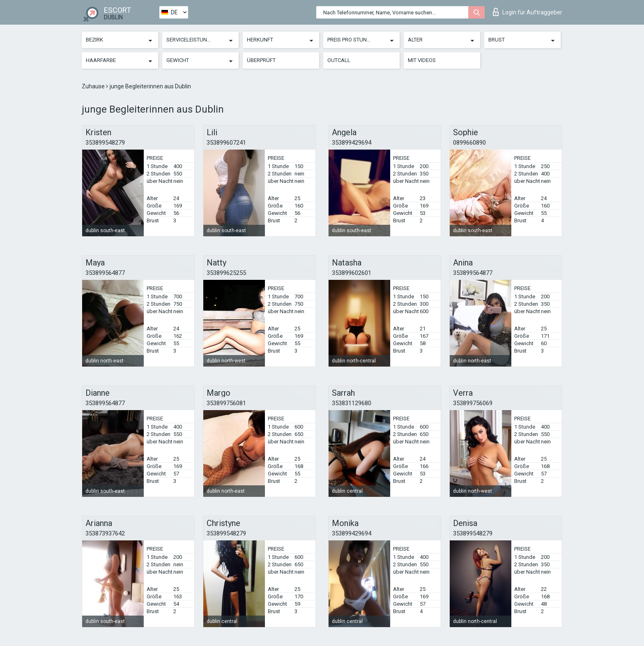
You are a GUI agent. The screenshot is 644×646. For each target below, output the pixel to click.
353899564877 (105, 273)
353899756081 (226, 403)
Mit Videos (422, 60)
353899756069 (473, 403)
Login (528, 12)
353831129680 (352, 403)
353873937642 (105, 533)
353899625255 (226, 273)
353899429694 (352, 143)
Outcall (339, 60)
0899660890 (469, 143)
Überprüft (261, 60)
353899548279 (105, 143)
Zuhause (94, 86)
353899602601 (352, 273)
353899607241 (226, 143)
